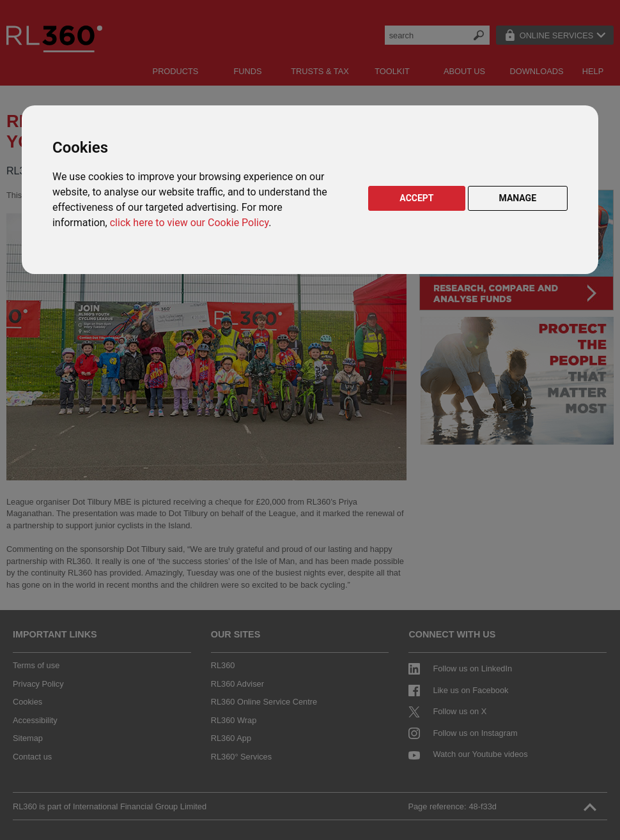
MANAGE (518, 198)
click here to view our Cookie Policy (189, 223)
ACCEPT (416, 198)
